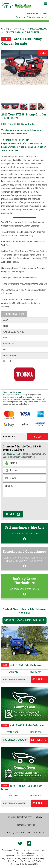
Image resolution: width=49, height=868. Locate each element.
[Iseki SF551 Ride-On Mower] (24, 644)
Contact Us (39, 833)
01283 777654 (41, 14)
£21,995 (39, 679)
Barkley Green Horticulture (19, 833)
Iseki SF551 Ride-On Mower (22, 665)
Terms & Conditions (26, 825)
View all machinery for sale (24, 620)
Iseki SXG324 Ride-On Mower (23, 726)
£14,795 (39, 803)
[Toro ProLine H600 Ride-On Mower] (24, 764)
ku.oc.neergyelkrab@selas (35, 17)
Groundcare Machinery (14, 29)
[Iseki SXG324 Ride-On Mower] (24, 704)
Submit (9, 514)
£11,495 (39, 740)
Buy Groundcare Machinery (19, 817)
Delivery (38, 817)
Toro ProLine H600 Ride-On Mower (22, 788)
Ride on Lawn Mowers (15, 679)
